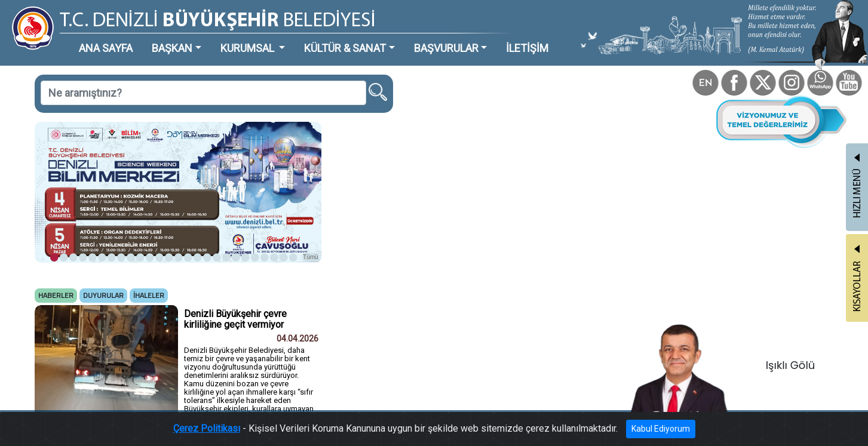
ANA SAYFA (106, 48)
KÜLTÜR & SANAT (345, 48)
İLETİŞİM (527, 48)
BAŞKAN (172, 48)
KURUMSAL (249, 48)
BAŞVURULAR (446, 48)
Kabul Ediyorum (661, 429)
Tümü (311, 257)
